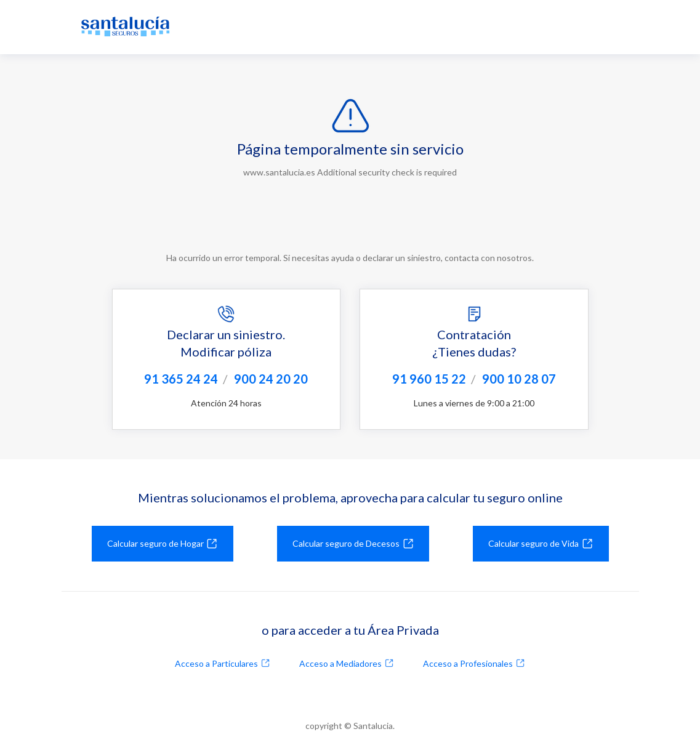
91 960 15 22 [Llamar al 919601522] (429, 379)
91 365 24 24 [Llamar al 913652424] (181, 379)
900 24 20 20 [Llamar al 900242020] (271, 379)
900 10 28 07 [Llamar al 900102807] (519, 379)
